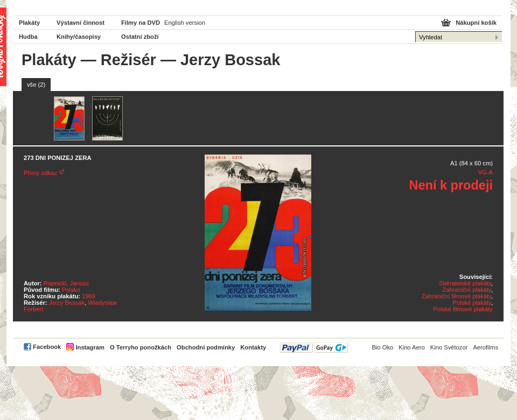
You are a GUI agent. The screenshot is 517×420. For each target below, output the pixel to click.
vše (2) (36, 85)
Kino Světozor (449, 347)
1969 (89, 296)
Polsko (71, 290)
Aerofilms (485, 347)
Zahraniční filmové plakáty (456, 296)
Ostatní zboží (140, 37)
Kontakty (253, 347)
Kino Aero (412, 347)
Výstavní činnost (81, 23)
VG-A (485, 172)
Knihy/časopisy (79, 37)
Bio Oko (382, 347)
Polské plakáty (472, 303)
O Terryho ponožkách (141, 347)
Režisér (128, 60)
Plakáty (29, 23)
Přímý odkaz (40, 173)
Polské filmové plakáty (463, 309)
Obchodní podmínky (206, 347)
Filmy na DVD (141, 23)
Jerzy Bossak (67, 303)
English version (185, 23)
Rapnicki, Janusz (67, 283)
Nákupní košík (476, 23)
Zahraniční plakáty (467, 290)
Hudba (28, 37)
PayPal (314, 348)
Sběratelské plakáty (465, 283)
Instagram (90, 347)
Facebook (47, 347)
